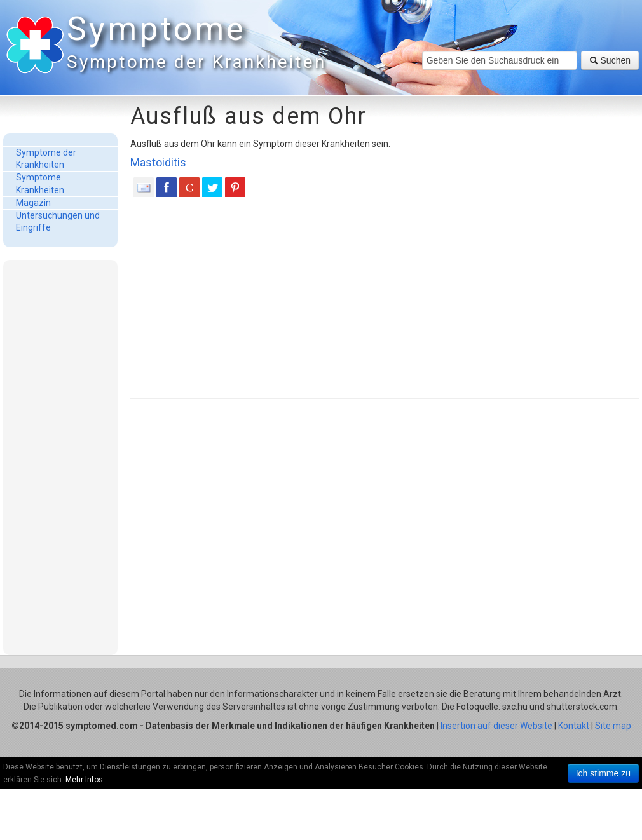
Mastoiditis (158, 162)
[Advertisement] (60, 457)
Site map (613, 726)
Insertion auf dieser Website (496, 726)
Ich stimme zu (603, 773)
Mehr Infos (84, 780)
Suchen (610, 60)
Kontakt (574, 726)
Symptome (194, 44)
